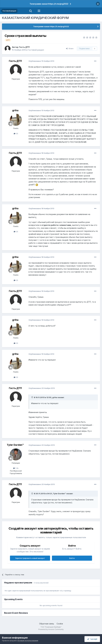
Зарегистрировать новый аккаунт (30, 558)
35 (16, 134)
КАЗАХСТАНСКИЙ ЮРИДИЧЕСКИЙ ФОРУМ (35, 18)
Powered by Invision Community (51, 629)
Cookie (60, 624)
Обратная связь (47, 624)
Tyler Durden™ (15, 445)
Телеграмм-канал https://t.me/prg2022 (49, 4)
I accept (92, 639)
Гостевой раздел (36, 50)
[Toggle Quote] (32, 397)
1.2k (16, 468)
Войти (72, 558)
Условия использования (28, 641)
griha (15, 110)
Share (70, 48)
